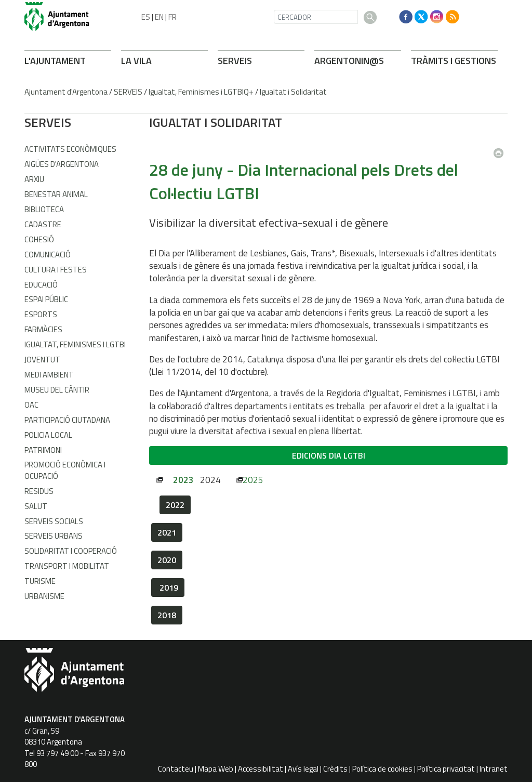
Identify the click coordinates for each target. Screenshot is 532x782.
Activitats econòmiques (70, 149)
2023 (183, 480)
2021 (167, 532)
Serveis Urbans (54, 536)
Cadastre (43, 224)
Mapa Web (216, 769)
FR (172, 17)
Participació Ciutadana (67, 420)
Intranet (494, 769)
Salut (36, 506)
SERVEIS (235, 61)
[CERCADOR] (316, 17)
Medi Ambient (49, 375)
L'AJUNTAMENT (55, 61)
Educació (41, 285)
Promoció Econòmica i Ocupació (65, 470)
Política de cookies (382, 769)
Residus (39, 491)
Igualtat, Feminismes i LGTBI (75, 344)
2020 (167, 560)
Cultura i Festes (56, 270)
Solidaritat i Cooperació (71, 551)
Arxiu (34, 179)
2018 (167, 615)
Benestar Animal (56, 194)
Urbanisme (44, 596)
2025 (253, 480)
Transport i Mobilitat (67, 566)
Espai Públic (46, 299)
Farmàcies (43, 329)
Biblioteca (44, 209)
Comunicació (48, 255)
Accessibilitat (261, 769)
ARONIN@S (349, 61)
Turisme (40, 581)
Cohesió (39, 239)
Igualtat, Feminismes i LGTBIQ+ (201, 92)
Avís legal (303, 769)
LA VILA (136, 61)
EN (159, 17)
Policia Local (48, 435)
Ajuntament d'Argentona (66, 92)
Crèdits (335, 769)
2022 (175, 505)
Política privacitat (446, 769)
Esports (41, 314)
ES (146, 17)
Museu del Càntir (57, 390)
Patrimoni (43, 450)
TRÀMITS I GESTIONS (454, 61)
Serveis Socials (54, 521)
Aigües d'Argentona (62, 164)
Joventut (42, 360)
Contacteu (176, 769)
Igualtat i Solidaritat (293, 92)
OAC (31, 405)
